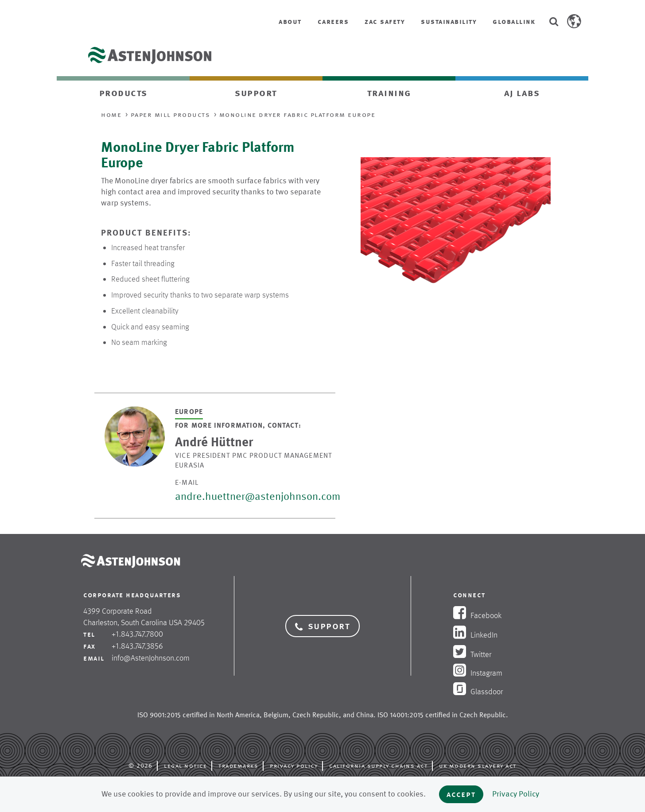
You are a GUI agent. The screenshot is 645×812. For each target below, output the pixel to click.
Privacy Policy (294, 766)
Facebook (477, 615)
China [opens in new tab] (365, 715)
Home (111, 114)
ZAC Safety (385, 21)
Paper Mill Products (171, 114)
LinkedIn (475, 635)
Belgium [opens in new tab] (276, 715)
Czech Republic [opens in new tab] (316, 715)
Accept (461, 794)
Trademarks (238, 766)
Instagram (478, 673)
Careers (333, 21)
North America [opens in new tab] (238, 715)
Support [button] (323, 626)
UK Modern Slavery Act (478, 766)
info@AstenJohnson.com (151, 658)
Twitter (472, 654)
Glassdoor (478, 692)
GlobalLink (514, 21)
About (290, 21)
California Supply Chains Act (378, 766)
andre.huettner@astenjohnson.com (258, 497)
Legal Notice (185, 766)
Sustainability (449, 21)
